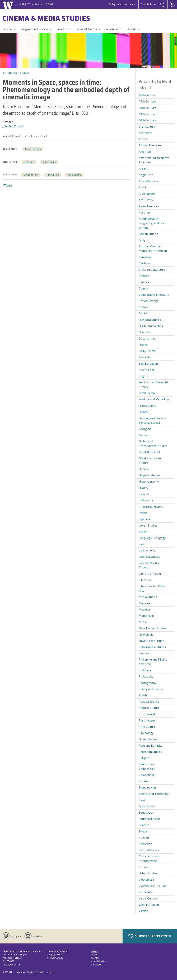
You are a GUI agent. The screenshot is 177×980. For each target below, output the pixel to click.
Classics (144, 282)
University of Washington (22, 972)
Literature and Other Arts (152, 589)
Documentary (148, 338)
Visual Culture (74, 175)
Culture (144, 307)
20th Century (147, 120)
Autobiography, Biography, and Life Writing (152, 223)
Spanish (144, 825)
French (143, 412)
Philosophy (146, 676)
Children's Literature (152, 270)
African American (150, 145)
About (132, 29)
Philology (145, 670)
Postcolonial (147, 714)
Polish (143, 695)
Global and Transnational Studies (153, 444)
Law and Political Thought (150, 565)
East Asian (145, 357)
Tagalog (144, 838)
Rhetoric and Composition (147, 767)
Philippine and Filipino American (153, 662)
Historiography (149, 482)
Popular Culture (149, 708)
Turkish (144, 867)
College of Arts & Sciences (123, 4)
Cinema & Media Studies (46, 18)
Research (63, 29)
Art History (146, 200)
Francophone (147, 406)
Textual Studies (149, 850)
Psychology (146, 733)
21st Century (147, 127)
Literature (145, 580)
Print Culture (147, 727)
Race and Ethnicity (150, 746)
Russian (144, 781)
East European (148, 364)
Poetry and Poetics (151, 689)
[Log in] (163, 4)
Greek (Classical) (149, 452)
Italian (143, 513)
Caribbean (146, 263)
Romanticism (147, 775)
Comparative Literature (154, 295)
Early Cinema (147, 351)
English (144, 376)
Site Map (95, 958)
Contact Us (96, 965)
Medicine (145, 603)
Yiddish (143, 911)
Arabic (143, 187)
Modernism (146, 616)
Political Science (149, 702)
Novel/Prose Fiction (152, 641)
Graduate (25, 73)
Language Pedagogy (152, 538)
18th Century (147, 108)
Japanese (145, 519)
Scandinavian (147, 787)
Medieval (145, 609)
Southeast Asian (149, 819)
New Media (146, 635)
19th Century (147, 114)
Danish (143, 313)
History (144, 488)
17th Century (147, 101)
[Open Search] (172, 4)
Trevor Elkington (33, 149)
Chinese (144, 276)
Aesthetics (145, 133)
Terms (94, 955)
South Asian (147, 813)
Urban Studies (148, 873)
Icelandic (144, 494)
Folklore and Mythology (154, 399)
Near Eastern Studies (153, 628)
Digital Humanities (151, 326)
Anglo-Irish (146, 175)
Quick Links (147, 4)
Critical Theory (31, 175)
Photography (147, 683)
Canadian (145, 257)
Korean (144, 532)
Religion (144, 758)
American (145, 152)
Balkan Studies (148, 234)
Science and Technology (154, 794)
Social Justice (147, 806)
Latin (142, 544)
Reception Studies (150, 752)
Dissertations (49, 162)
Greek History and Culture (151, 461)
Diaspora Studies (150, 320)
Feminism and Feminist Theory (153, 385)
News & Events (87, 29)
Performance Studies (152, 647)
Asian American (149, 206)
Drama (143, 345)
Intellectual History (151, 507)
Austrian (144, 212)
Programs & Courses (34, 29)
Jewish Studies (148, 525)
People (7, 29)
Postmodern (147, 720)
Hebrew (144, 469)
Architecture (147, 194)
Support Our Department (150, 936)
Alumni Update (98, 961)
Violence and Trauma (153, 886)
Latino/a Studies (149, 557)
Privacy (95, 951)
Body (142, 240)
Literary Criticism (150, 574)
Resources (112, 29)
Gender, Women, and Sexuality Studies (152, 420)
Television (145, 844)
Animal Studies (148, 181)
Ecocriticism (146, 370)
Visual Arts (146, 892)
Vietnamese (146, 880)
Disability (145, 332)
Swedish (144, 831)
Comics (143, 288)
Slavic (142, 800)
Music (143, 622)
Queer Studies (148, 739)
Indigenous (146, 500)
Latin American (148, 550)
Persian (144, 653)
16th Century (147, 95)
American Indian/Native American (154, 160)
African (143, 139)
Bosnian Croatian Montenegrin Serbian (153, 249)
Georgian (145, 429)
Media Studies (148, 597)
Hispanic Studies (149, 475)
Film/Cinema (53, 175)
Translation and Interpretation (149, 859)
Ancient (144, 169)
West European (149, 905)
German (144, 435)
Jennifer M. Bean (13, 126)
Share (8, 185)
